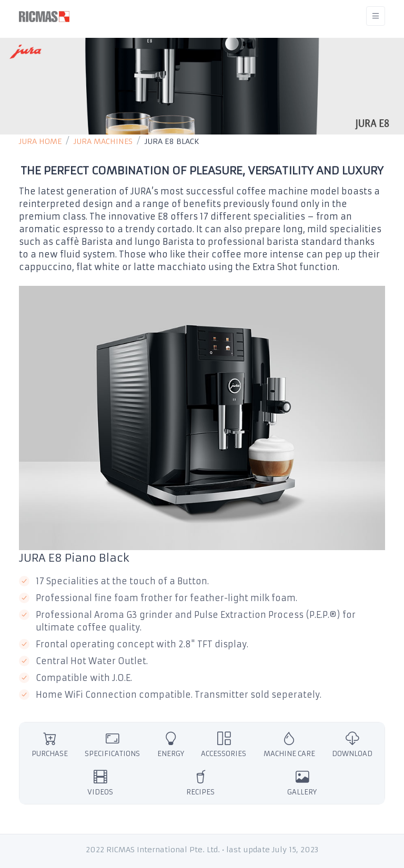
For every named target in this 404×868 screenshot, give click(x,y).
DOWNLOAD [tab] (352, 744)
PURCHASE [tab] (50, 744)
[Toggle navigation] (376, 16)
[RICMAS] (44, 16)
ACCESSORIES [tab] (224, 744)
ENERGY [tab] (171, 744)
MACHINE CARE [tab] (289, 744)
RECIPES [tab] (200, 783)
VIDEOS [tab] (100, 783)
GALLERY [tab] (302, 783)
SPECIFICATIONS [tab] (112, 744)
